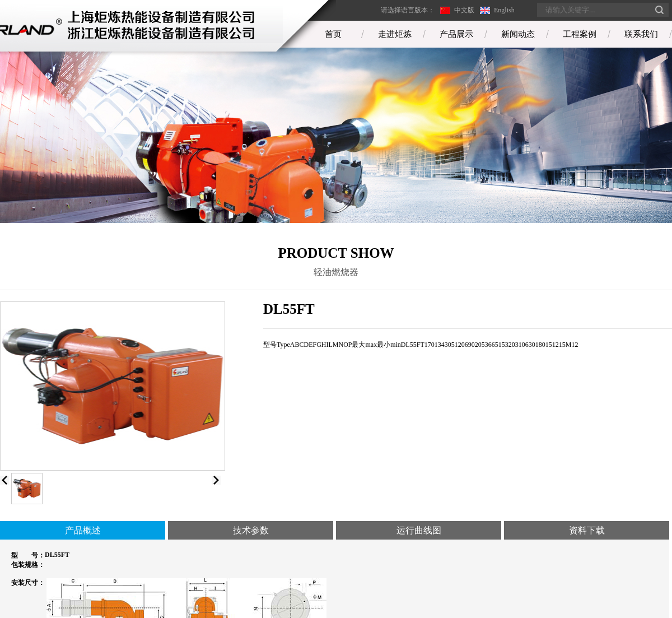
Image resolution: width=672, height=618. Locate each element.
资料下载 (587, 530)
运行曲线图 (419, 530)
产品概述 (83, 530)
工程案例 (580, 34)
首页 (333, 34)
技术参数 (251, 530)
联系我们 (641, 34)
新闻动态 (518, 34)
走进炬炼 (395, 34)
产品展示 (456, 34)
